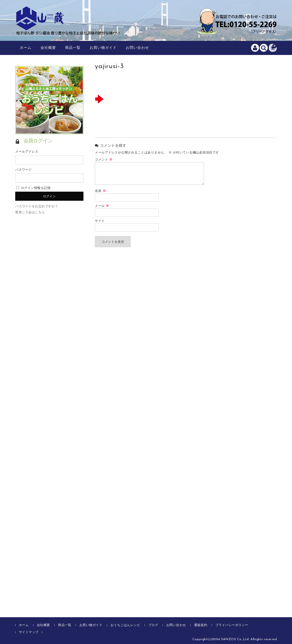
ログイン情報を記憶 (33, 188)
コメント (104, 160)
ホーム (26, 48)
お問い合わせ (137, 48)
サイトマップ (29, 632)
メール (102, 206)
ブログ (153, 625)
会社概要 (48, 48)
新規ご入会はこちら (30, 212)
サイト (100, 221)
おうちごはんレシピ (125, 625)
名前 (100, 191)
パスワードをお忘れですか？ (37, 207)
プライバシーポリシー (232, 625)
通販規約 (201, 625)
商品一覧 (73, 48)
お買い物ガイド (103, 48)
